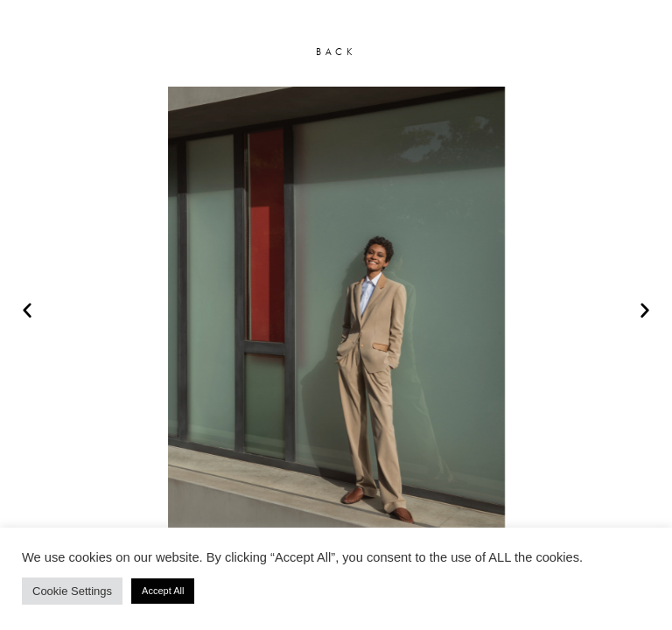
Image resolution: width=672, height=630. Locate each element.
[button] (27, 310)
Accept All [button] (163, 591)
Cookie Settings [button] (72, 591)
